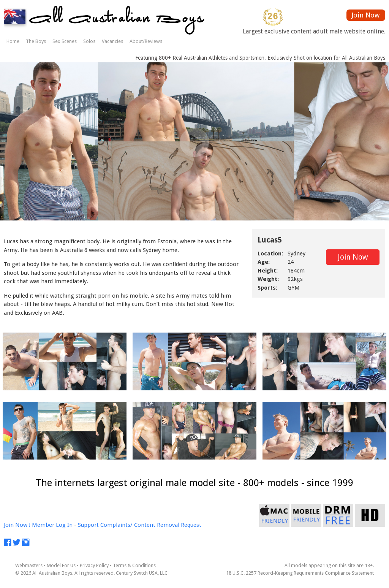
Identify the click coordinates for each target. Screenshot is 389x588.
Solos (89, 41)
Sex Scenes (65, 41)
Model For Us (61, 565)
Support (88, 525)
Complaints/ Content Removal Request (151, 525)
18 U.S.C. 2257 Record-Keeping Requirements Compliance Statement (300, 573)
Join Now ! (17, 525)
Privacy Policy (94, 565)
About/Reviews (146, 41)
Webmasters (29, 565)
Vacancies (112, 41)
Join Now (366, 15)
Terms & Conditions (134, 565)
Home (13, 41)
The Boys (36, 41)
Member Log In (52, 525)
